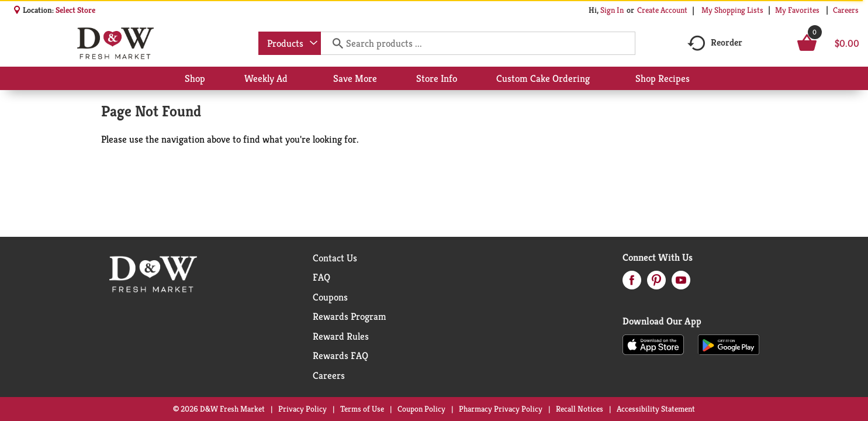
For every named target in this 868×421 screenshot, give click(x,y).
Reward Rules (341, 336)
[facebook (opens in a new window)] (632, 284)
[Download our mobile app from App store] (653, 344)
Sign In (612, 10)
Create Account (662, 10)
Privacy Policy (302, 409)
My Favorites (798, 10)
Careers (846, 10)
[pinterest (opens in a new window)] (656, 284)
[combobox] (290, 43)
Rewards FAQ (340, 356)
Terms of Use (362, 409)
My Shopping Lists (732, 10)
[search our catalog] (334, 43)
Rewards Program (350, 316)
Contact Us (335, 258)
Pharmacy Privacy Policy (501, 409)
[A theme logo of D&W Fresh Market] (115, 43)
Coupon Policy (421, 409)
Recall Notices (580, 409)
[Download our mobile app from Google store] (729, 344)
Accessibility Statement (656, 409)
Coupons (330, 297)
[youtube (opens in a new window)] (681, 284)
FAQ (321, 277)
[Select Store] (76, 10)
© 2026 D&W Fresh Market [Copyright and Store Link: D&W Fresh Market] (219, 409)
